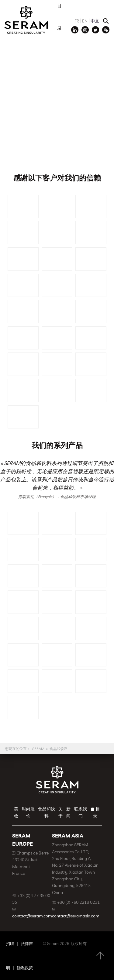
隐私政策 (25, 968)
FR (77, 21)
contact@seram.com (32, 916)
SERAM (38, 749)
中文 (95, 21)
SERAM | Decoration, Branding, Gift (26, 20)
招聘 (10, 944)
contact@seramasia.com (76, 916)
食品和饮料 (59, 749)
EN (85, 21)
